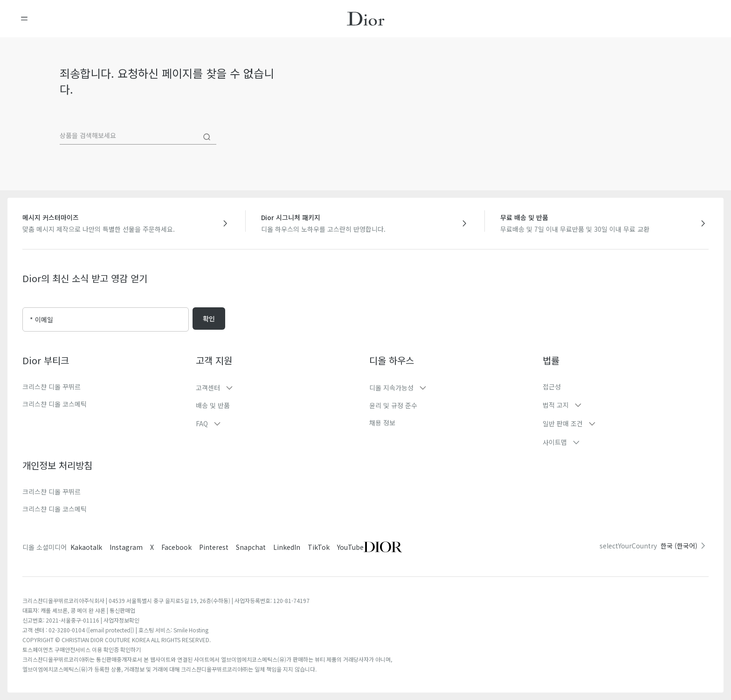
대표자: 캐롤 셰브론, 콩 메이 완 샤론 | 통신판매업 (79, 610)
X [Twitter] (152, 547)
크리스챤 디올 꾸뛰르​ (52, 492)
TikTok (319, 547)
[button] (279, 388)
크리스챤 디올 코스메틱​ (55, 509)
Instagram (126, 547)
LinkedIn (287, 547)
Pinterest (214, 547)
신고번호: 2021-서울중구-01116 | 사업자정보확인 (81, 620)
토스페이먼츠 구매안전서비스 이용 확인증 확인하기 (82, 649)
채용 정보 (382, 423)
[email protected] (110, 630)
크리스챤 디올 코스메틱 (55, 404)
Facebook (176, 547)
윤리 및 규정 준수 (393, 405)
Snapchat (251, 547)
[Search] (207, 137)
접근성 (552, 387)
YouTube (350, 547)
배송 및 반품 (213, 405)
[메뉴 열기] (24, 19)
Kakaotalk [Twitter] (86, 547)
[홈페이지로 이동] (366, 19)
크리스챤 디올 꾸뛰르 (52, 387)
